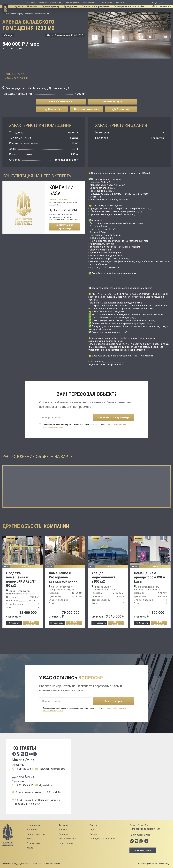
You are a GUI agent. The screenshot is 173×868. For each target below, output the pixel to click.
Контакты (120, 2)
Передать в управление (99, 12)
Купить (22, 12)
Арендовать (74, 12)
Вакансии (43, 2)
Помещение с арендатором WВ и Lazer (150, 587)
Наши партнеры (36, 834)
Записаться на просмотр (65, 237)
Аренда (63, 829)
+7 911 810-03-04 (24, 769)
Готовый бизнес (67, 839)
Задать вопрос (114, 701)
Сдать (93, 829)
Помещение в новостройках (133, 12)
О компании (30, 2)
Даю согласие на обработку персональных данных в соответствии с (84, 436)
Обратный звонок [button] (143, 850)
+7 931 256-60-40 (24, 785)
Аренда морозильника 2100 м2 (104, 587)
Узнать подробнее (31, 633)
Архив (30, 848)
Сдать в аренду (54, 12)
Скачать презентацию (61, 112)
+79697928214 (65, 220)
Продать (36, 12)
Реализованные (72, 2)
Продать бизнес (106, 2)
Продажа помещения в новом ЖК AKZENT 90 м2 (21, 589)
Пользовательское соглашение (47, 864)
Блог (29, 839)
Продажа (63, 834)
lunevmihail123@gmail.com (52, 769)
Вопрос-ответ (56, 2)
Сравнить (16, 633)
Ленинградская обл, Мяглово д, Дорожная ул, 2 (36, 99)
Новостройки (66, 843)
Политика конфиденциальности (16, 864)
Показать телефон (112, 112)
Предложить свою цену (86, 119)
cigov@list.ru (45, 785)
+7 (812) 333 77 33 (161, 2)
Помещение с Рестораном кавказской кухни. (64, 587)
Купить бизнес (89, 2)
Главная (6, 24)
